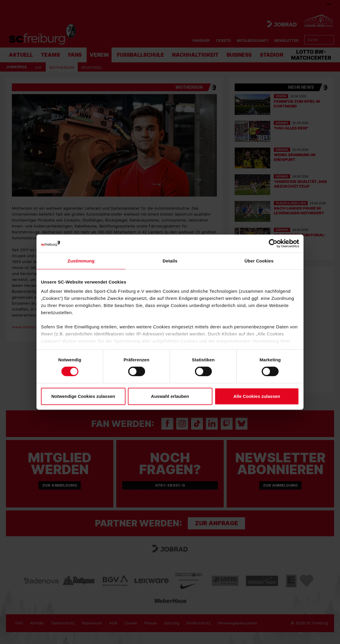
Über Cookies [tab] (259, 261)
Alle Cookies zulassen (257, 396)
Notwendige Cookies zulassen (83, 396)
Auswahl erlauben (170, 396)
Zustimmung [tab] (81, 261)
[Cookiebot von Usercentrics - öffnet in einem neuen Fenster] (273, 243)
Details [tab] (170, 261)
